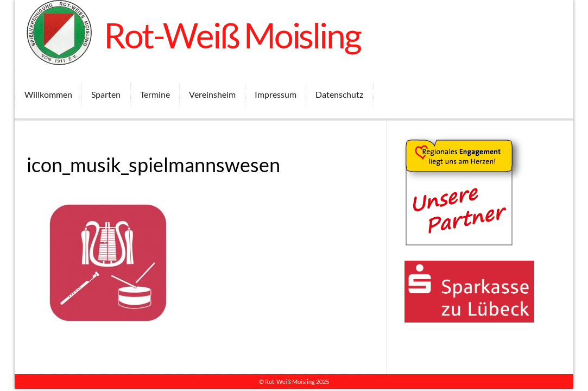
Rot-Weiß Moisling (232, 35)
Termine (155, 94)
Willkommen (48, 94)
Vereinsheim (212, 94)
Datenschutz (339, 94)
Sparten (106, 94)
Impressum (276, 94)
